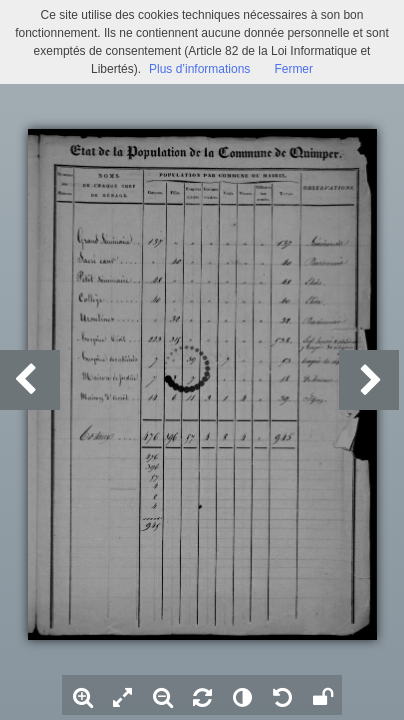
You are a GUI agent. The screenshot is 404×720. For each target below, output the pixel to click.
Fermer (293, 69)
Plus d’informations (199, 69)
